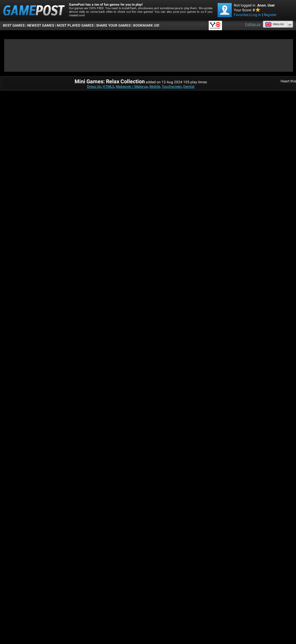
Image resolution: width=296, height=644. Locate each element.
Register (270, 15)
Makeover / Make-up (132, 87)
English (274, 24)
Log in (256, 15)
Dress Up (94, 87)
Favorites (241, 15)
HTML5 (108, 87)
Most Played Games (75, 25)
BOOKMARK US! (146, 25)
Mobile (155, 87)
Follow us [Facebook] (253, 24)
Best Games (14, 25)
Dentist (189, 87)
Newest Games (41, 25)
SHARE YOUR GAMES (113, 25)
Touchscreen (172, 87)
